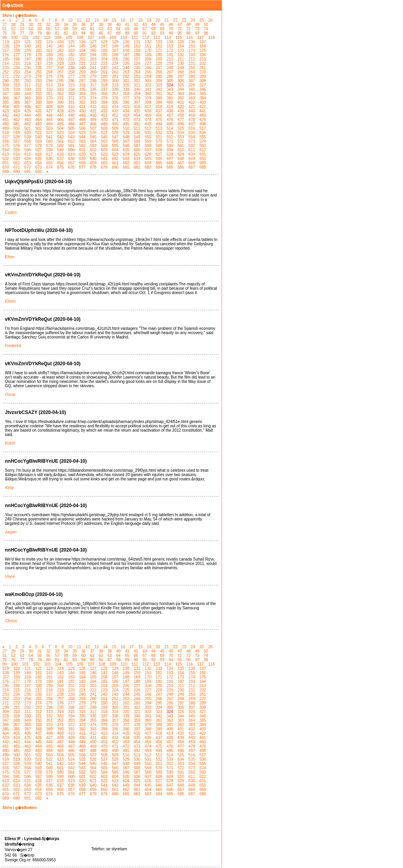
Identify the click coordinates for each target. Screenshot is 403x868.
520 (28, 133)
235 (28, 68)
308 (203, 81)
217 (38, 63)
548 (126, 137)
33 (57, 25)
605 (126, 150)
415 (126, 107)
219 (60, 63)
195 (6, 59)
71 (180, 29)
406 (28, 107)
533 (170, 133)
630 (192, 154)
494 (159, 124)
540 (38, 137)
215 (17, 63)
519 (17, 133)
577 (28, 146)
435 (137, 111)
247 (159, 68)
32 (48, 25)
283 (137, 76)
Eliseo (10, 301)
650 (203, 159)
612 (203, 150)
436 (148, 111)
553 (181, 137)
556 (6, 141)
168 (126, 51)
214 (6, 63)
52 (13, 29)
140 (28, 46)
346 (203, 89)
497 (192, 124)
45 (162, 25)
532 (159, 133)
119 (6, 42)
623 (115, 154)
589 (159, 146)
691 (28, 172)
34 (66, 25)
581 (71, 146)
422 (203, 107)
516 (192, 128)
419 (170, 107)
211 (181, 59)
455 (148, 115)
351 (49, 94)
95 (180, 33)
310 (17, 85)
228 (159, 63)
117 (201, 38)
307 (192, 81)
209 (159, 59)
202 (82, 59)
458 (181, 115)
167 (115, 51)
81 (57, 33)
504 (60, 128)
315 (71, 85)
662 (126, 163)
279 (93, 76)
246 (148, 68)
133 (159, 42)
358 (126, 94)
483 (38, 124)
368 (28, 98)
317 (93, 85)
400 (170, 102)
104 (58, 38)
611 (192, 150)
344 (181, 89)
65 (127, 29)
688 (203, 167)
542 (60, 137)
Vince (10, 577)
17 (132, 20)
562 (71, 141)
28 (13, 25)
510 (126, 128)
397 (137, 102)
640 (93, 159)
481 (17, 124)
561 (60, 141)
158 (17, 51)
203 (93, 59)
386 (17, 102)
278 (82, 76)
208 (148, 59)
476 (170, 120)
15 (114, 20)
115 (178, 38)
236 (38, 68)
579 (49, 146)
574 (203, 141)
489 (104, 124)
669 (203, 163)
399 (159, 102)
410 (71, 107)
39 (110, 25)
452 (115, 115)
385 (6, 102)
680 (115, 167)
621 (93, 154)
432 (104, 111)
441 (203, 111)
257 (60, 72)
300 (115, 81)
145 (82, 46)
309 (6, 85)
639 (82, 159)
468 (82, 120)
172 (170, 51)
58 (66, 29)
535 (192, 133)
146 (93, 46)
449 (82, 115)
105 (69, 38)
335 (82, 89)
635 (38, 159)
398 (148, 102)
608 (159, 150)
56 (48, 29)
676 (71, 167)
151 (148, 46)
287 (181, 76)
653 (28, 163)
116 (189, 38)
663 (137, 163)
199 (49, 59)
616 (38, 154)
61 (92, 29)
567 (126, 141)
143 (60, 46)
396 (126, 102)
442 (6, 115)
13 (97, 20)
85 (92, 33)
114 (168, 38)
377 (126, 98)
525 (82, 133)
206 (126, 59)
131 (137, 42)
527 (104, 133)
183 (82, 55)
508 (104, 128)
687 (192, 167)
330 (28, 89)
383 (192, 98)
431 (93, 111)
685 (170, 167)
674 (49, 167)
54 (31, 29)
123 (49, 42)
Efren (10, 257)
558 (28, 141)
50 (206, 25)
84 (83, 33)
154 (181, 46)
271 (6, 76)
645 (148, 159)
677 (82, 167)
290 (6, 81)
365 (203, 94)
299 (104, 81)
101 (25, 38)
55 (40, 29)
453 (126, 115)
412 (93, 107)
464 (38, 120)
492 (137, 124)
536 (203, 133)
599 (60, 150)
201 (71, 59)
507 (93, 128)
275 (49, 76)
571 (170, 141)
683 (148, 167)
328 (6, 89)
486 (71, 124)
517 (203, 128)
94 (171, 33)
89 (127, 33)
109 (113, 38)
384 (203, 98)
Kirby (10, 488)
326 (192, 85)
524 (71, 133)
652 (17, 163)
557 (17, 141)
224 (115, 63)
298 (93, 81)
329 (17, 89)
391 (71, 102)
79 (40, 33)
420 (181, 107)
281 (115, 76)
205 (115, 59)
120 (17, 42)
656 (60, 163)
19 (149, 20)
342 (159, 89)
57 (57, 29)
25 (202, 20)
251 (203, 68)
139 (17, 46)
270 (203, 72)
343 (170, 89)
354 (82, 94)
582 (82, 146)
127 (93, 42)
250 (192, 68)
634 (28, 159)
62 (101, 29)
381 (170, 98)
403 (203, 102)
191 (170, 55)
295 (60, 81)
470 (104, 120)
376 (115, 98)
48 (188, 25)
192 (181, 55)
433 (115, 111)
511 (137, 128)
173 (181, 51)
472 (126, 120)
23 (184, 20)
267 (170, 72)
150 (137, 46)
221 (82, 63)
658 (82, 163)
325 (181, 85)
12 (88, 20)
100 (14, 38)
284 (148, 76)
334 (71, 89)
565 (104, 141)
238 (60, 68)
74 (206, 29)
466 (60, 120)
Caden (11, 212)
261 (104, 72)
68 (153, 29)
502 (38, 128)
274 (38, 76)
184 (93, 55)
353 (71, 94)
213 (203, 59)
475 (159, 120)
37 (92, 25)
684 (159, 167)
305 (170, 81)
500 (17, 128)
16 (123, 20)
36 (83, 25)
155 (192, 46)
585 (115, 146)
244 (126, 68)
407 (38, 107)
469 (93, 120)
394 (104, 102)
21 (167, 20)
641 (104, 159)
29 (22, 25)
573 (192, 141)
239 (71, 68)
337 (104, 89)
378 (137, 98)
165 (93, 51)
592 (192, 146)
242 (104, 68)
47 (180, 25)
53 (22, 29)
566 (115, 141)
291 (17, 81)
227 (148, 63)
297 (82, 81)
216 (28, 63)
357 (115, 94)
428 (60, 111)
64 (118, 29)
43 (145, 25)
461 (6, 120)
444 (28, 115)
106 (80, 38)
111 (135, 38)
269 (192, 72)
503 (49, 128)
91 (145, 33)
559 (38, 141)
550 (148, 137)
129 (115, 42)
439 (181, 111)
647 (170, 159)
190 (159, 55)
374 (93, 98)
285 (159, 76)
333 (60, 89)
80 (48, 33)
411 (82, 107)
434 (126, 111)
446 (49, 115)
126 (82, 42)
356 (104, 94)
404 (6, 107)
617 (49, 154)
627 (159, 154)
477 (181, 120)
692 (38, 172)
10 (70, 20)
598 (49, 150)
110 (124, 38)
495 (170, 124)
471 (115, 120)
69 (162, 29)
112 (146, 38)
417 (148, 107)
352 (60, 94)
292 (28, 81)
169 (137, 51)
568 (137, 141)
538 (17, 137)
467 (71, 120)
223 (104, 63)
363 (181, 94)
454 (137, 115)
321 (137, 85)
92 (153, 33)
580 (60, 146)
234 (17, 68)
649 (192, 159)
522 (49, 133)
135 (181, 42)
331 (38, 89)
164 (82, 51)
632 (6, 159)
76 (13, 33)
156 (203, 46)
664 (148, 163)
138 (6, 46)
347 (6, 94)
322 (148, 85)
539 (28, 137)
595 (17, 150)
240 (82, 68)
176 (6, 55)
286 (170, 76)
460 (203, 115)
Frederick (13, 346)
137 (203, 42)
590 (170, 146)
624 (126, 154)
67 (145, 29)
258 (71, 72)
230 (181, 63)
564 (93, 141)
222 (93, 63)
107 (91, 38)
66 (136, 29)
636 (49, 159)
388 (38, 102)
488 (93, 124)
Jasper (11, 532)
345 (192, 89)
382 (181, 98)
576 (17, 146)
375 (104, 98)
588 (148, 146)
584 (104, 146)
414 (115, 107)
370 (49, 98)
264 (137, 72)
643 (126, 159)
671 (17, 167)
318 (104, 85)
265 (148, 72)
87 (110, 33)
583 (93, 146)
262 (115, 72)
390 (60, 102)
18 (140, 20)
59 (75, 29)
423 (6, 111)
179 (38, 55)
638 (71, 159)
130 (126, 42)
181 (60, 55)
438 (170, 111)
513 (159, 128)
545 (93, 137)
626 (148, 154)
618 (60, 154)
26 (210, 20)
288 (192, 76)
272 (17, 76)
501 (28, 128)
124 (60, 42)
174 (192, 51)
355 (93, 94)
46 (171, 25)
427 (49, 111)
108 (102, 38)
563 (82, 141)
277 (71, 76)
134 (170, 42)
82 (66, 33)
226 (137, 63)
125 (71, 42)
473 (137, 120)
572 (181, 141)
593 (203, 146)
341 (148, 89)
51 (5, 29)
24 (193, 20)
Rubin (10, 443)
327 (203, 85)
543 (71, 137)
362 (170, 94)
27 (5, 25)
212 (192, 59)
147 (104, 46)
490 (115, 124)
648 (181, 159)
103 (47, 38)
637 (60, 159)
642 (115, 159)
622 (104, 154)
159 (28, 51)
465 (49, 120)
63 (110, 29)
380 (159, 98)
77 (22, 33)
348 (17, 94)
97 (197, 33)
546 (104, 137)
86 (101, 33)
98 (206, 33)
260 (93, 72)
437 (159, 111)
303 (148, 81)
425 (28, 111)
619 (71, 154)
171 (159, 51)
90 (136, 33)
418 (159, 107)
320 (126, 85)
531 (148, 133)
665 (159, 163)
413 (104, 107)
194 (203, 55)
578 (38, 146)
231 (192, 63)
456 (159, 115)
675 (60, 167)
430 (82, 111)
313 (49, 85)
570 (159, 141)
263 (126, 72)
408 (49, 107)
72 (188, 29)
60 (83, 29)
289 (203, 76)
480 (6, 124)
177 (17, 55)
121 (28, 42)
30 (31, 25)
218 (49, 63)
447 (60, 115)
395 (115, 102)
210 (170, 59)
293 (38, 81)
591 (181, 146)
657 (71, 163)
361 (159, 94)
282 (126, 76)
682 (137, 167)
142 (49, 46)
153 (170, 46)
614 (17, 154)
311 (28, 85)
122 (38, 42)
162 (60, 51)
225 (126, 63)
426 (38, 111)
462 (17, 120)
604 (115, 150)
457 (170, 115)
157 (6, 51)
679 (104, 167)
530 (137, 133)
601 (82, 150)
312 (38, 85)
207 (137, 59)
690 (17, 172)
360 (148, 94)
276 (60, 76)
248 (170, 68)
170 (148, 51)
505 (71, 128)
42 (136, 25)
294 (49, 81)
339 (126, 89)
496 (181, 124)
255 (38, 72)
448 (71, 115)
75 (5, 33)
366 (6, 98)
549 (137, 137)
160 (38, 51)
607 (148, 150)
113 (157, 38)
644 (137, 159)
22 (175, 20)
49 (197, 25)
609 (170, 150)
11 (79, 20)
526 (93, 133)
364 (192, 94)
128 (104, 42)
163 (71, 51)
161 (49, 51)
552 (170, 137)
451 (104, 115)
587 (137, 146)
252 (6, 72)
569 (148, 141)
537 (6, 137)
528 (115, 133)
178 (28, 55)
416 (137, 107)
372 (71, 98)
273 (28, 76)
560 (49, 141)
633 (17, 159)
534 (181, 133)
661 (115, 163)
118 (212, 38)
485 (60, 124)
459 (192, 115)
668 (192, 163)
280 (104, 76)
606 (137, 150)
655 (49, 163)
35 (75, 25)
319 (115, 85)
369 (38, 98)
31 (40, 25)
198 (38, 59)
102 (36, 38)
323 (159, 85)
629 (181, 154)
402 (192, 102)
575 (6, 146)
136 (192, 42)
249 (181, 68)
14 (105, 20)
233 (6, 68)
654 (38, 163)
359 (137, 94)
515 (181, 128)
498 (203, 124)
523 (60, 133)
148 (115, 46)
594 (6, 150)
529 (126, 133)
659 (93, 163)
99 (5, 38)
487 (82, 124)
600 (71, 150)
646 (159, 159)
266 (159, 72)
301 (126, 81)
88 (118, 33)
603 (104, 150)
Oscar (10, 394)
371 (60, 98)
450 (93, 115)
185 (104, 55)
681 (126, 167)
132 (148, 42)
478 (192, 120)
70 (171, 29)
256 (49, 72)
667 (181, 163)
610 (181, 150)
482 (28, 124)
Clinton (11, 621)
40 (118, 25)
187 (126, 55)
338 (115, 89)
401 (181, 102)
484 (49, 124)
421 (192, 107)
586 (126, 146)
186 (115, 55)
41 (127, 25)
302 (137, 81)
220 (71, 63)
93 (162, 33)
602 (93, 150)
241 (93, 68)
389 (49, 102)
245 (137, 68)
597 (38, 150)
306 (181, 81)
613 (6, 154)
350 (38, 94)
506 (82, 128)
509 (115, 128)
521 (38, 133)
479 (203, 120)
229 (170, 63)
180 (49, 55)
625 (137, 154)
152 (159, 46)
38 (101, 25)
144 (71, 46)
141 (38, 46)
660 (104, 163)
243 (115, 68)
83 (75, 33)
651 (6, 163)
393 (93, 102)
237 (49, 68)
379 (148, 98)
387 (28, 102)
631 (203, 154)
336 (93, 89)
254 (28, 72)
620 (82, 154)
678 (93, 167)
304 (159, 81)
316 (82, 85)
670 (6, 167)
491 (126, 124)
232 (203, 63)
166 (104, 51)
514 (170, 128)
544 (82, 137)
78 (31, 33)
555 (203, 137)
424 (17, 111)
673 (38, 167)
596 (28, 150)
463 (28, 120)
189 (148, 55)
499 (6, 128)
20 (158, 20)
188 (137, 55)
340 (137, 89)
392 (82, 102)
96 (188, 33)
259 (82, 72)
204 (104, 59)
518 (6, 133)
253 (17, 72)
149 (126, 46)
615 (28, 154)
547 (115, 137)
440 (192, 111)
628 (170, 154)
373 (82, 98)
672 (28, 167)
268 (181, 72)
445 (38, 115)
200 (60, 59)
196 (17, 59)
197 (28, 59)
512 (148, 128)
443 (17, 115)
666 (170, 163)
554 (192, 137)
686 (181, 167)
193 (192, 55)
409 (60, 107)
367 (17, 98)
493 (148, 124)
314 (60, 85)
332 (49, 89)
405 (17, 107)
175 (203, 51)
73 (197, 29)
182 (71, 55)
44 (153, 25)
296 (71, 81)
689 (6, 172)
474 (148, 120)
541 (49, 137)
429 (71, 111)
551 (159, 137)
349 (28, 94)
